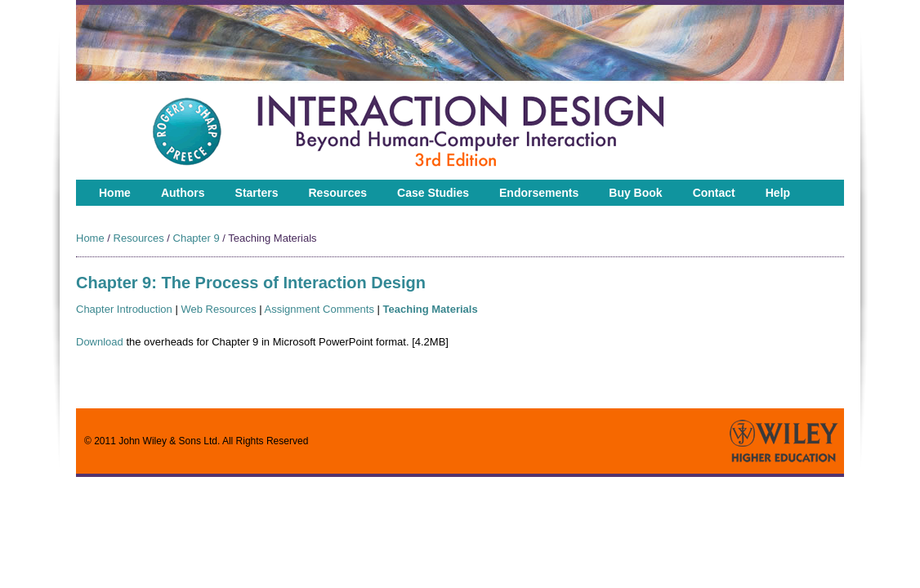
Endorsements (539, 193)
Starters (257, 193)
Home (115, 193)
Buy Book (635, 193)
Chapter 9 (197, 238)
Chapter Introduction (124, 309)
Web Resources (218, 309)
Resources (338, 193)
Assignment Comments (319, 309)
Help (778, 193)
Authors (183, 193)
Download (100, 342)
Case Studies (433, 193)
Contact (714, 193)
